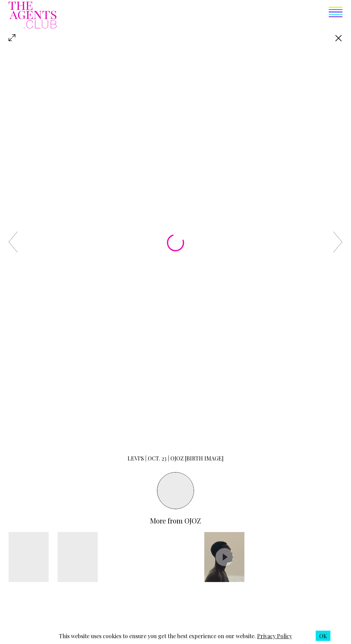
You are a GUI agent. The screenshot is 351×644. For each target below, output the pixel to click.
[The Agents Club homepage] (33, 16)
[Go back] (338, 38)
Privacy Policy (275, 636)
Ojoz (193, 521)
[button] (199, 16)
